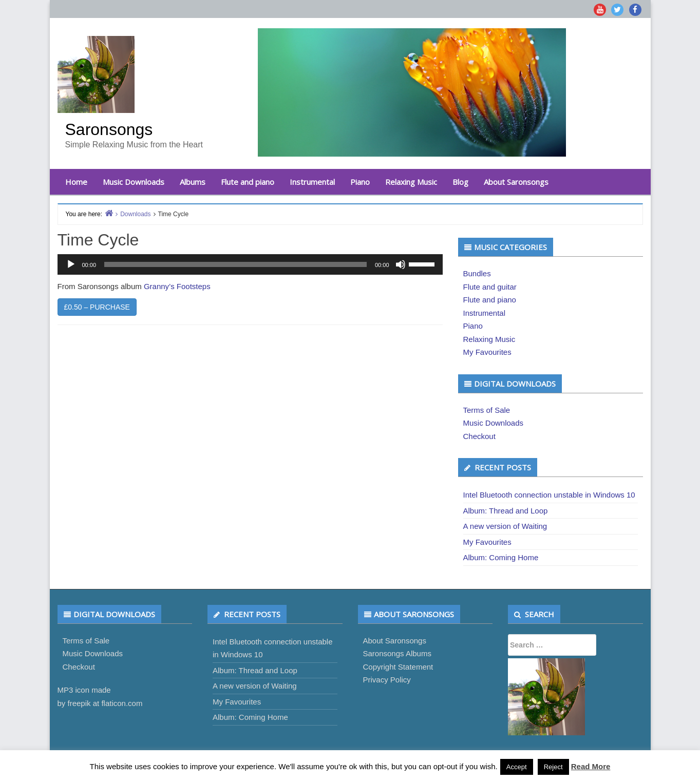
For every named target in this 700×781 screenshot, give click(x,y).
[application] (250, 264)
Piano (360, 182)
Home (76, 182)
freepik (79, 703)
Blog (460, 182)
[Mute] (401, 264)
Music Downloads (134, 182)
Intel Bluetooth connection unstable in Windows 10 (549, 495)
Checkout (479, 436)
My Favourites (487, 352)
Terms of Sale (487, 410)
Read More (591, 766)
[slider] (235, 264)
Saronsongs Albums (397, 653)
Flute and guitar (490, 287)
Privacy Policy (387, 680)
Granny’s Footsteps (177, 286)
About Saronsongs (516, 182)
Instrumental (312, 182)
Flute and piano (248, 182)
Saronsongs (109, 129)
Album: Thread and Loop (506, 511)
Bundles (477, 273)
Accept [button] (517, 767)
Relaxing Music (411, 182)
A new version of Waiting (505, 526)
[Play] (71, 264)
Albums (193, 182)
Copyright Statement (398, 667)
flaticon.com (122, 703)
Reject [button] (553, 767)
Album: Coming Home (501, 557)
